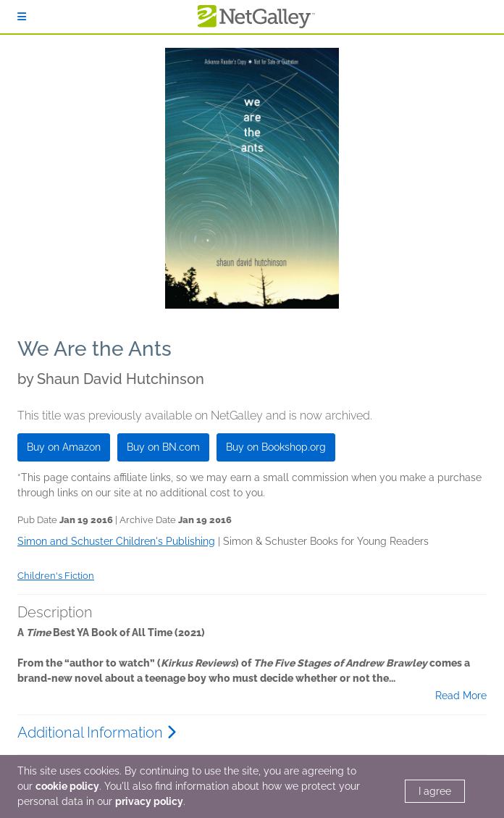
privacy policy (149, 801)
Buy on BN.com (163, 447)
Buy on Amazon (64, 447)
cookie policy (67, 786)
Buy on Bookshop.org (276, 447)
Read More (461, 696)
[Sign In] (22, 17)
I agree (435, 791)
